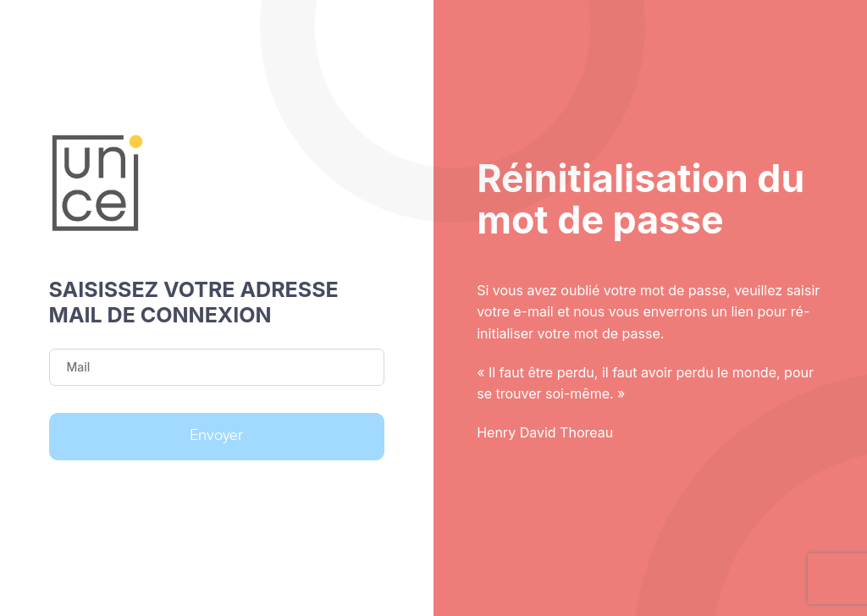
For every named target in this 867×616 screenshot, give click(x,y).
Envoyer (216, 436)
